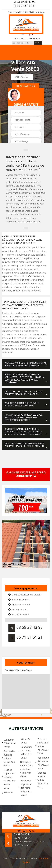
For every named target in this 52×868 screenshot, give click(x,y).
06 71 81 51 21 (25, 6)
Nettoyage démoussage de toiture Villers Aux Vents (27, 769)
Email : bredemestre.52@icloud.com (26, 12)
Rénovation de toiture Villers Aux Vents (26, 752)
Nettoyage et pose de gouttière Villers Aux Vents (25, 788)
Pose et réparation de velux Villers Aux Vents (9, 777)
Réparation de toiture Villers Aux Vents (42, 763)
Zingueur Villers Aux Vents (9, 743)
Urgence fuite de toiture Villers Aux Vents (42, 780)
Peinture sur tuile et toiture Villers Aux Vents (42, 746)
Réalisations (26, 86)
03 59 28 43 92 (25, 2)
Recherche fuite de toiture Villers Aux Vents (9, 758)
